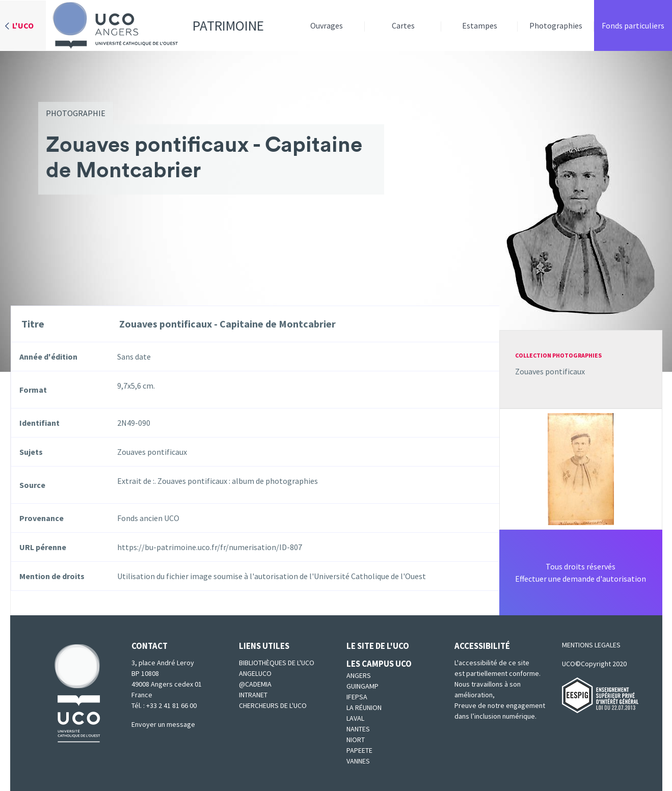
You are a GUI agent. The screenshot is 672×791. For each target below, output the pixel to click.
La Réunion (364, 707)
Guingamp (362, 686)
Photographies (556, 25)
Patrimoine (155, 25)
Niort (356, 740)
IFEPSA (357, 697)
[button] (581, 468)
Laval (355, 718)
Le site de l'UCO (378, 646)
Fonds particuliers (633, 25)
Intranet (253, 695)
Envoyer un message (163, 724)
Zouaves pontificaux (550, 371)
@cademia (255, 684)
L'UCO (23, 25)
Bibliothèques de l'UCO (277, 663)
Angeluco (255, 673)
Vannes (358, 761)
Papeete (359, 750)
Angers (359, 675)
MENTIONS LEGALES (591, 645)
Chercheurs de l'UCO (273, 705)
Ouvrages (327, 25)
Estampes (480, 25)
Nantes (358, 729)
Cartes (403, 25)
